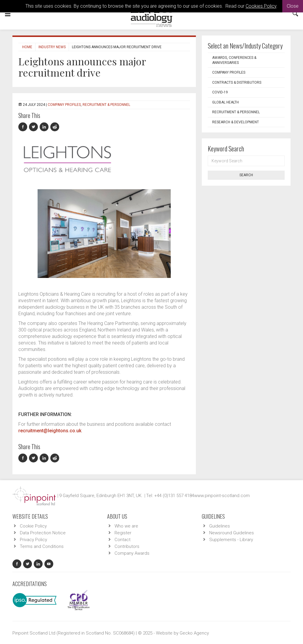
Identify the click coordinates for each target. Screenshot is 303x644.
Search (246, 175)
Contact (123, 540)
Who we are (126, 526)
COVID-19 (220, 92)
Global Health (225, 102)
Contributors (127, 546)
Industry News (52, 47)
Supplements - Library (231, 540)
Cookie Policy (33, 526)
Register (123, 533)
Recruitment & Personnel (106, 105)
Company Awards (132, 553)
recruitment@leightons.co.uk (50, 431)
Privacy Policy (33, 540)
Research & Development (236, 122)
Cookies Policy (261, 6)
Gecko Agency (194, 633)
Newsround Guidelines (232, 533)
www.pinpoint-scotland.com (222, 496)
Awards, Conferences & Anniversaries (234, 60)
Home (27, 47)
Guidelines (220, 526)
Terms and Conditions (42, 546)
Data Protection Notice (43, 533)
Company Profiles (64, 105)
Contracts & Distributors (237, 82)
